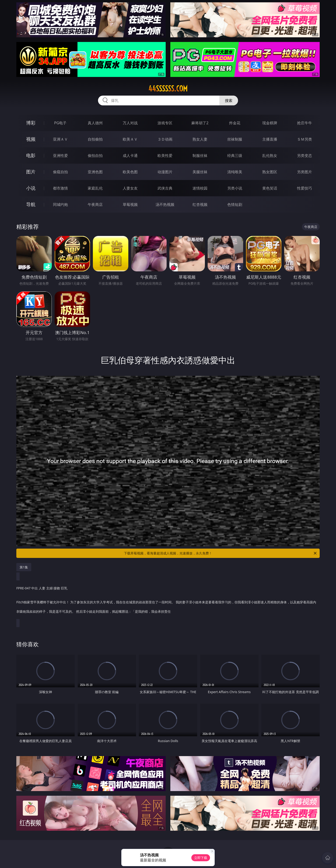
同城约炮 (60, 204)
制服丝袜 (200, 156)
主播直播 (270, 139)
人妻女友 (130, 188)
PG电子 (60, 123)
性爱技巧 (304, 188)
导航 (31, 204)
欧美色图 (130, 172)
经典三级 (235, 156)
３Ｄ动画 (165, 139)
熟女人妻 (200, 139)
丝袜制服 (235, 139)
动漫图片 (165, 172)
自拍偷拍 (95, 139)
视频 (31, 139)
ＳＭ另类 (304, 139)
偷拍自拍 (95, 156)
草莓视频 (130, 204)
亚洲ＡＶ (60, 139)
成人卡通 (130, 156)
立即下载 (201, 858)
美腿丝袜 (200, 172)
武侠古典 (165, 188)
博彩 (31, 123)
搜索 (229, 100)
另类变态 (304, 156)
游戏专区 (165, 123)
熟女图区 (270, 172)
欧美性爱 (165, 156)
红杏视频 (200, 204)
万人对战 (130, 123)
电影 (31, 155)
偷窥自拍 (60, 172)
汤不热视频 (165, 204)
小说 (31, 188)
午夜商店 (95, 204)
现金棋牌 (270, 123)
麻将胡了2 (200, 123)
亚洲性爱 (60, 156)
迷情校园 (200, 188)
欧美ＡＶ (130, 139)
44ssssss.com (168, 89)
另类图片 (304, 172)
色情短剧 (235, 204)
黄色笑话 (270, 188)
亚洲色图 (95, 172)
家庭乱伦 (95, 188)
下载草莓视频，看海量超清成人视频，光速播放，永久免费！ (221, 553)
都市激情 (60, 188)
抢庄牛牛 (304, 123)
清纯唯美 (235, 172)
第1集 (24, 567)
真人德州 (95, 123)
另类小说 (235, 188)
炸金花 (235, 123)
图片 (31, 172)
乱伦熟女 (270, 156)
